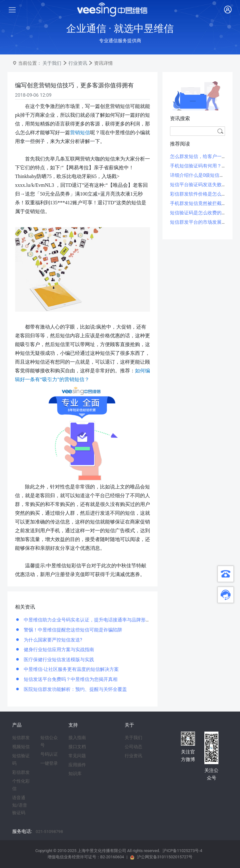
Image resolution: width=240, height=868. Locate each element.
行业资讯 (78, 63)
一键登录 (49, 763)
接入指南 (77, 738)
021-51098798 (49, 831)
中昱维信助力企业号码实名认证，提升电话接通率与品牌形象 (86, 620)
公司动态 (133, 747)
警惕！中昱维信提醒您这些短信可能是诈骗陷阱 (72, 630)
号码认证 (49, 754)
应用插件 (77, 765)
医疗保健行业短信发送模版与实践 (58, 660)
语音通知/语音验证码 (20, 805)
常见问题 (77, 756)
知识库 (75, 774)
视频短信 (21, 747)
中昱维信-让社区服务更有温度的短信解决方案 (71, 669)
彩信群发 (21, 772)
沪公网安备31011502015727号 (165, 857)
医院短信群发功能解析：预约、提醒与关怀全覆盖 (75, 689)
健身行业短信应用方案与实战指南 (58, 650)
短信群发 (21, 738)
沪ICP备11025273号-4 (182, 851)
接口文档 (77, 747)
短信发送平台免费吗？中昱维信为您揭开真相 (70, 679)
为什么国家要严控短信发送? (52, 640)
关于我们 (52, 63)
